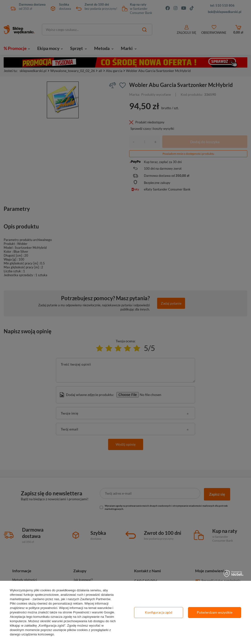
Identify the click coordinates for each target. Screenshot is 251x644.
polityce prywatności (43, 608)
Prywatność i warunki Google (94, 612)
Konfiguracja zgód (159, 612)
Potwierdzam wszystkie (215, 612)
